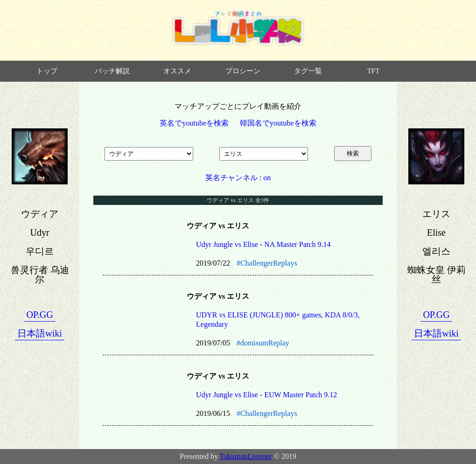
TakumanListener (246, 456)
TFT (374, 71)
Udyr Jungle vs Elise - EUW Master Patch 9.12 (266, 395)
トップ (47, 71)
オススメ (177, 71)
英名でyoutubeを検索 (194, 123)
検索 (353, 153)
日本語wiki (40, 333)
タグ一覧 (308, 71)
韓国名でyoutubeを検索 (278, 123)
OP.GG (39, 315)
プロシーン (243, 71)
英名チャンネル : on (238, 178)
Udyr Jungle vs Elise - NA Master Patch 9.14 (263, 244)
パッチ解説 (112, 71)
